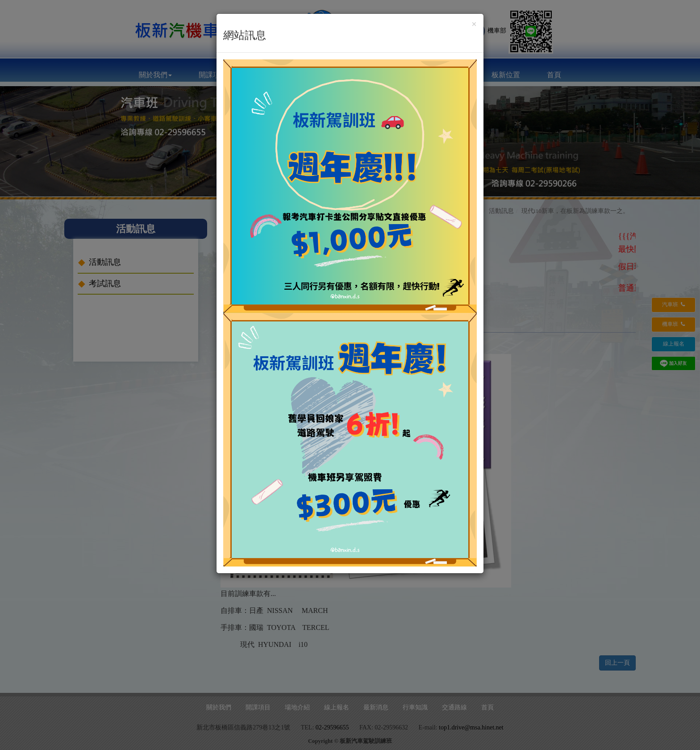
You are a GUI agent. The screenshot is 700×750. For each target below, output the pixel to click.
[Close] (474, 24)
